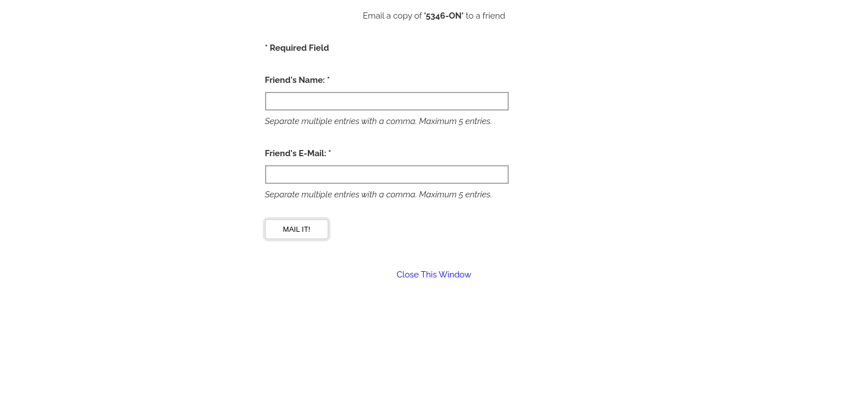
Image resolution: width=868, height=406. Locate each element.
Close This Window (434, 275)
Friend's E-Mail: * (298, 153)
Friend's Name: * (298, 80)
